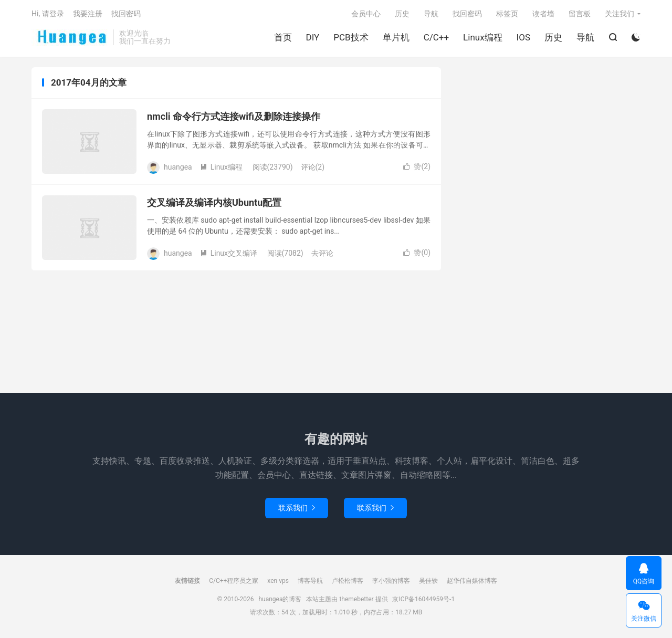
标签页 (507, 14)
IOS (523, 37)
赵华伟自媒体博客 (472, 581)
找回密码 (467, 14)
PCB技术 (351, 37)
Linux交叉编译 (229, 253)
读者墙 (543, 14)
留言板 (580, 14)
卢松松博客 (348, 581)
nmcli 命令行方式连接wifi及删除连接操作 (234, 116)
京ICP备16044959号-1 (423, 599)
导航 (585, 37)
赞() (417, 166)
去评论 (322, 253)
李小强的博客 (391, 581)
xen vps (278, 581)
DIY (313, 37)
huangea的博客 (70, 37)
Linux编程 (482, 37)
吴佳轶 (428, 581)
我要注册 (88, 14)
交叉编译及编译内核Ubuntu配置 (214, 202)
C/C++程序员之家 (234, 581)
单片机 (396, 37)
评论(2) (313, 167)
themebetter (356, 599)
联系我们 (297, 508)
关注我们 (619, 14)
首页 (283, 37)
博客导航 (310, 581)
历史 (553, 37)
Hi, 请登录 (48, 14)
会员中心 (366, 14)
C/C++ (436, 37)
